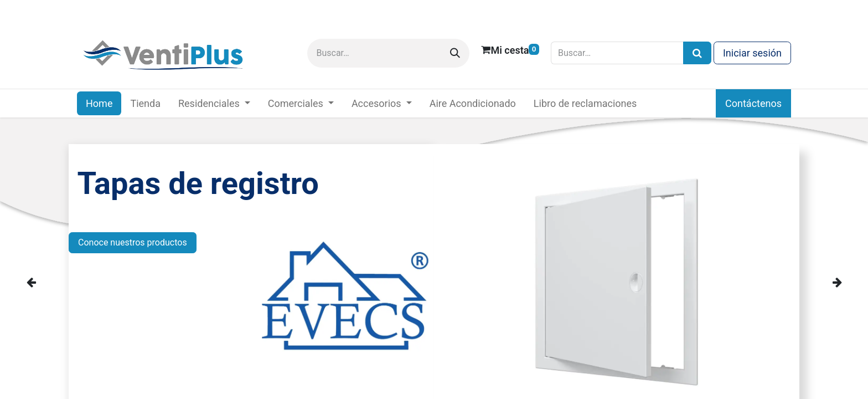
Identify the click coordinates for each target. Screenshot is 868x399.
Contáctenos (753, 103)
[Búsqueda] (697, 53)
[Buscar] (455, 53)
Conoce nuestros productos (133, 242)
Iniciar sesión (752, 53)
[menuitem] (99, 103)
